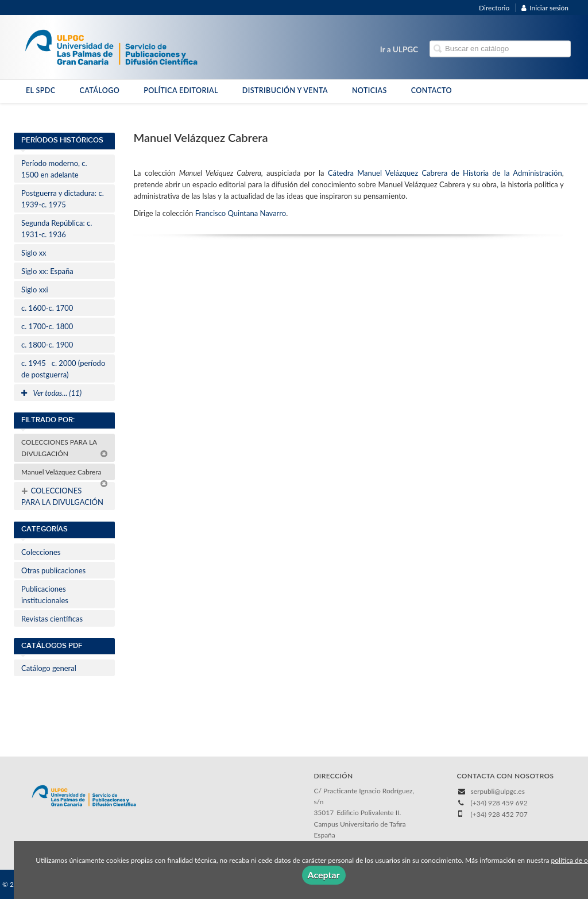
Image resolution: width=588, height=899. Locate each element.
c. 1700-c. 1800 (47, 326)
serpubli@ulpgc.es (498, 791)
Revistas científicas (52, 619)
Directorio (494, 8)
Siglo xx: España (47, 271)
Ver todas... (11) (51, 393)
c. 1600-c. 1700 (47, 308)
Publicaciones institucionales (45, 595)
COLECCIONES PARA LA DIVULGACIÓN (65, 448)
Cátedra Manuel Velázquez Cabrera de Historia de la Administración (445, 173)
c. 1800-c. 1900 (47, 345)
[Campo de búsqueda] (500, 49)
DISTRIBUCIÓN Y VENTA (285, 90)
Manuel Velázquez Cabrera (65, 474)
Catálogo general (49, 668)
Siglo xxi (35, 290)
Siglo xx (34, 253)
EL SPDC (40, 90)
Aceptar (324, 875)
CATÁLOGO (99, 90)
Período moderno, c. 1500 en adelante (54, 169)
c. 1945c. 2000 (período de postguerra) (63, 369)
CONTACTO (432, 90)
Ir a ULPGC (399, 49)
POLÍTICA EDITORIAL (181, 90)
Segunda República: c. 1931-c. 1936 (57, 229)
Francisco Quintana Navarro (241, 213)
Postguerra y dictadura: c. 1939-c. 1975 (63, 199)
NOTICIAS (370, 90)
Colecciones (41, 552)
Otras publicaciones (53, 570)
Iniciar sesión (545, 8)
